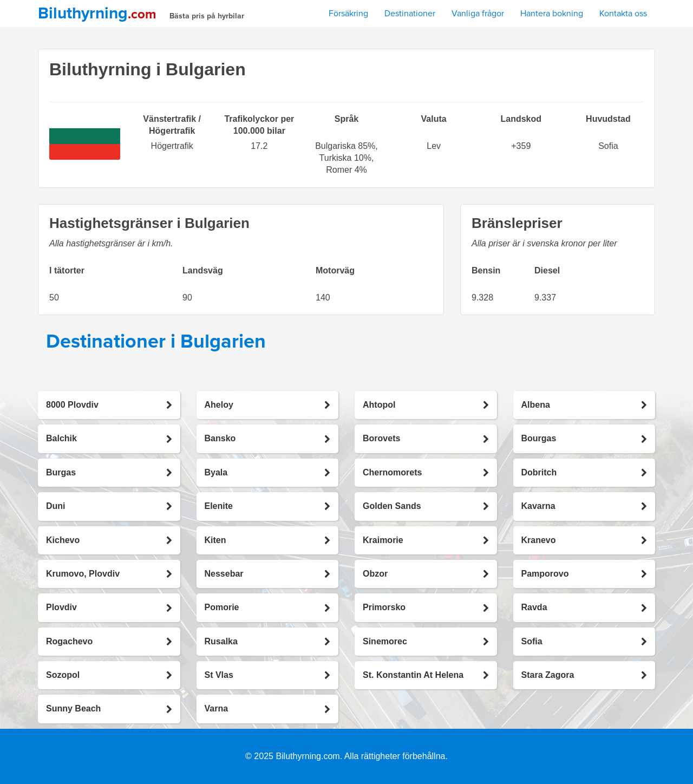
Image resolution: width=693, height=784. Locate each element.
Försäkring (348, 14)
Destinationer (410, 14)
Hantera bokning (552, 14)
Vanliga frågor (478, 14)
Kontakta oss (623, 14)
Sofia (608, 146)
